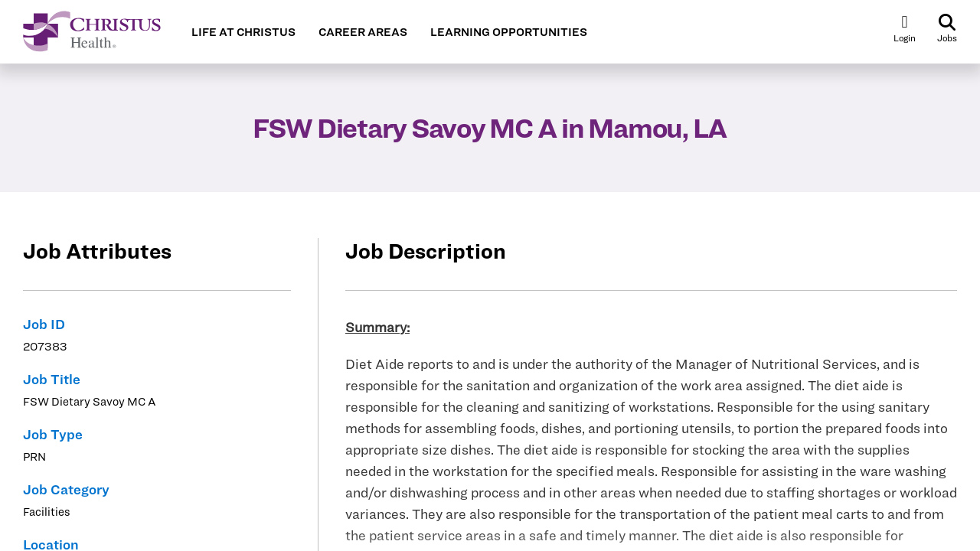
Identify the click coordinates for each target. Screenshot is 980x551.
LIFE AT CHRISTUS (243, 32)
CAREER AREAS (363, 32)
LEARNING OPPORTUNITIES (509, 32)
